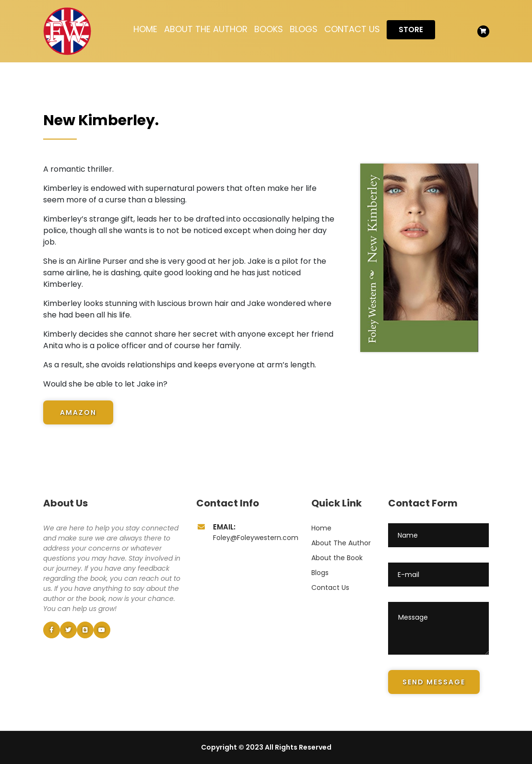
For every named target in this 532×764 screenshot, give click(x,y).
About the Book (337, 558)
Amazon (78, 412)
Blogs (304, 29)
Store (411, 29)
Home (145, 29)
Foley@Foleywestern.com (256, 538)
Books (269, 29)
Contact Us (352, 29)
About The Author (206, 29)
